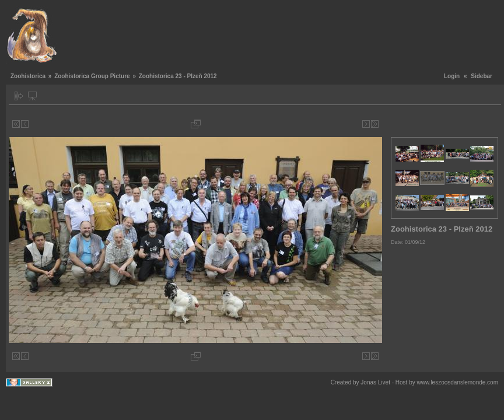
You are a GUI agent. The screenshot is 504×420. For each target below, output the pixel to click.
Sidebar (482, 76)
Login (452, 76)
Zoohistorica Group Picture (92, 76)
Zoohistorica (28, 76)
